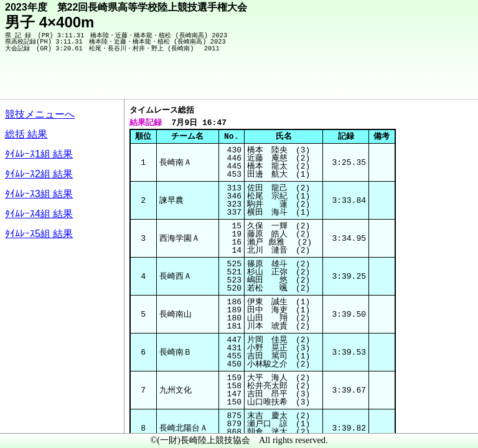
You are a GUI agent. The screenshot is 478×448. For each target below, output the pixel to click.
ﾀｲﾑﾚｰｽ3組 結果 (39, 194)
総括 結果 (26, 134)
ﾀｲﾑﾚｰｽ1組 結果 (39, 154)
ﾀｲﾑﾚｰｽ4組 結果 (39, 214)
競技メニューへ (40, 114)
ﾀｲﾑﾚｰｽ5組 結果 (39, 234)
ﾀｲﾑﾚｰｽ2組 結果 (39, 174)
